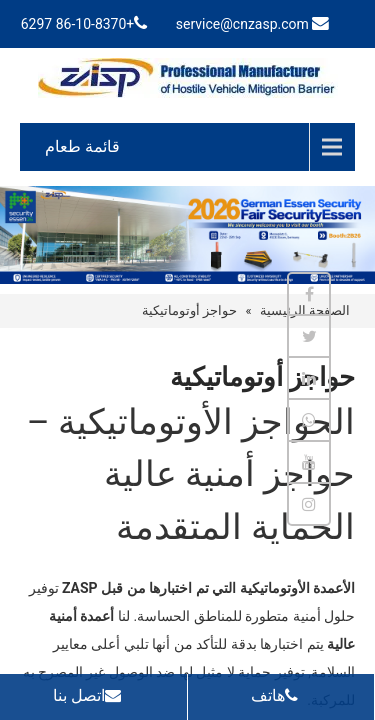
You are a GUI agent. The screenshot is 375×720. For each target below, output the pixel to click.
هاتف (279, 695)
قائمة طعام (82, 146)
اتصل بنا (91, 695)
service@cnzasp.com (242, 24)
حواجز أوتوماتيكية (189, 310)
